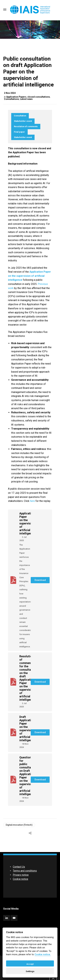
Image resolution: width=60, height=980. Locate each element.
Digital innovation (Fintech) (19, 825)
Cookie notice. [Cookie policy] (43, 954)
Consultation (20, 116)
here (33, 501)
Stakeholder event (23, 121)
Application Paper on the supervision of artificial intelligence (27, 523)
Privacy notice (21, 875)
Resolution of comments (26, 126)
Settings (30, 971)
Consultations (12, 99)
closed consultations (39, 97)
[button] (40, 580)
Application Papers (16, 97)
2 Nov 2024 (10, 93)
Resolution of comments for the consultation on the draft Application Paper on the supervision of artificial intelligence (28, 678)
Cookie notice (20, 879)
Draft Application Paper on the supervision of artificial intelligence (27, 729)
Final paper (19, 132)
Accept (30, 964)
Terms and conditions (25, 871)
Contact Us (19, 867)
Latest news (26, 99)
